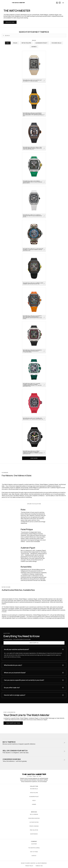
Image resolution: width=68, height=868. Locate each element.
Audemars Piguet (34, 797)
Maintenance (34, 834)
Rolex (34, 800)
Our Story (34, 844)
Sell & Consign (34, 814)
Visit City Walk (34, 852)
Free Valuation (34, 830)
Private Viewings (34, 826)
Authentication (34, 822)
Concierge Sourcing (34, 818)
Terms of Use (39, 866)
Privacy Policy (29, 866)
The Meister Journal (34, 848)
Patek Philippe (34, 793)
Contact (34, 856)
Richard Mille (34, 789)
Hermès (34, 804)
